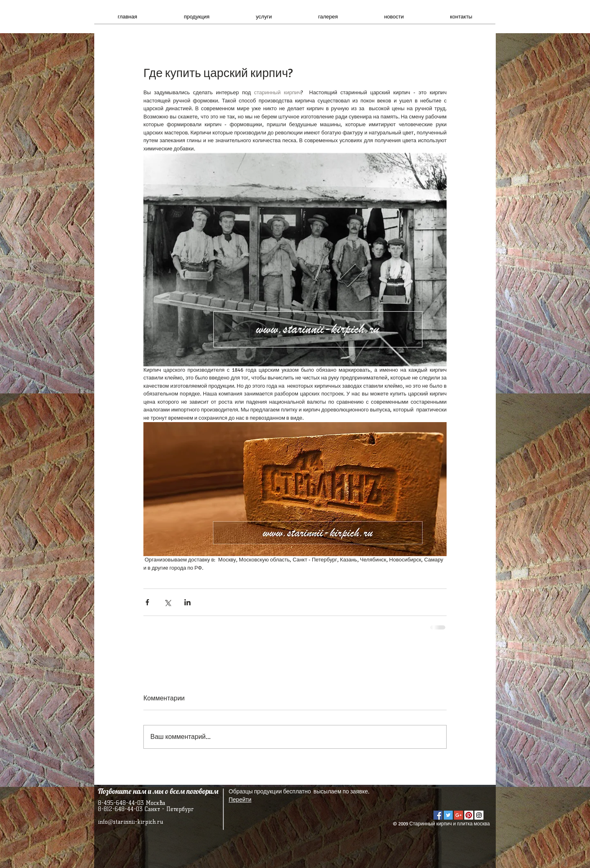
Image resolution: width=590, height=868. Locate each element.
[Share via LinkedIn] (187, 602)
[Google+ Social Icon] (458, 815)
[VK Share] (458, 799)
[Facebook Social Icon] (438, 815)
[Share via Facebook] (147, 602)
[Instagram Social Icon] (479, 815)
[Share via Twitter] (167, 602)
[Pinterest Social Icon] (469, 815)
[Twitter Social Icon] (448, 815)
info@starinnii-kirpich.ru (130, 822)
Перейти (240, 800)
